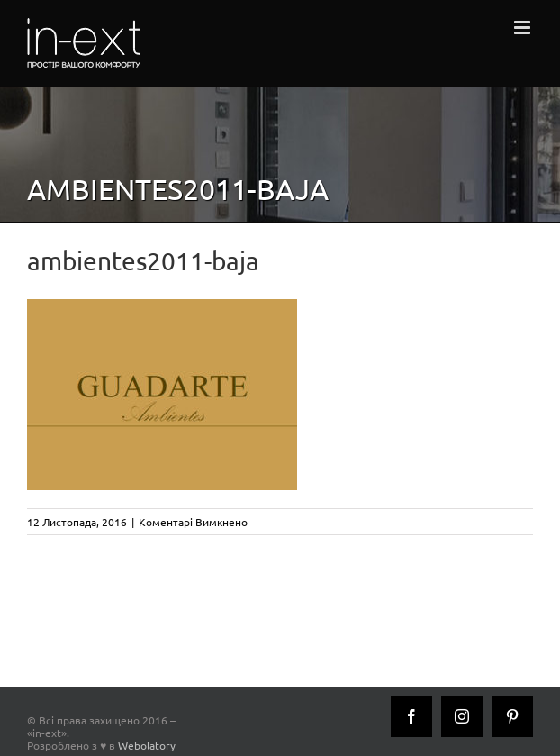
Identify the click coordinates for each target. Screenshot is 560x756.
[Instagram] (462, 716)
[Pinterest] (512, 716)
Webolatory (147, 745)
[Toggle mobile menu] (524, 27)
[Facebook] (411, 716)
